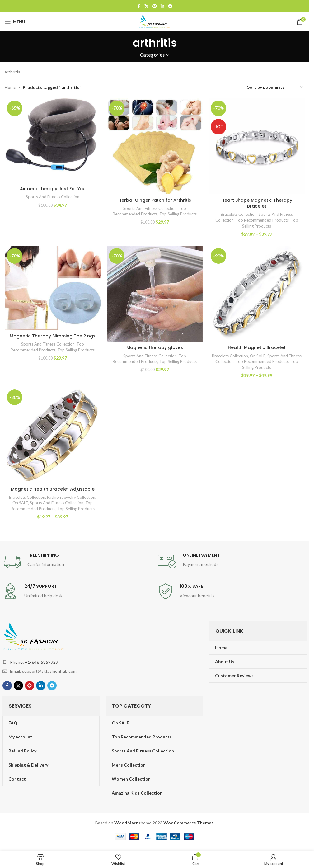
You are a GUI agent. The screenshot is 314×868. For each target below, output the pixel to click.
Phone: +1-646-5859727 (34, 662)
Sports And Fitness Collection (53, 197)
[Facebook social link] (139, 6)
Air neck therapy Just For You (53, 189)
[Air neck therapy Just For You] (53, 141)
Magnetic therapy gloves (155, 347)
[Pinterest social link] (155, 6)
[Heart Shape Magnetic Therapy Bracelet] (257, 146)
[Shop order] (276, 88)
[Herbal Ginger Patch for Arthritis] (155, 146)
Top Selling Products (178, 214)
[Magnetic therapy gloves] (155, 294)
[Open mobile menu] (15, 22)
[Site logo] (155, 21)
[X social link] (147, 6)
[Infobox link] (77, 562)
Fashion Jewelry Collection (72, 497)
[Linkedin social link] (162, 6)
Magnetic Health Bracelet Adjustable (53, 489)
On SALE (265, 356)
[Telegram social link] (170, 6)
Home (10, 87)
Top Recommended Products (262, 220)
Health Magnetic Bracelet (257, 347)
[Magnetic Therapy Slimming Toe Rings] (53, 288)
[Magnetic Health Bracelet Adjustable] (53, 435)
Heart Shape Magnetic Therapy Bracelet (257, 203)
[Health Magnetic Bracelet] (257, 294)
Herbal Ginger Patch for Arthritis (155, 200)
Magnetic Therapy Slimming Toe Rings (53, 336)
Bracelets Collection (239, 214)
